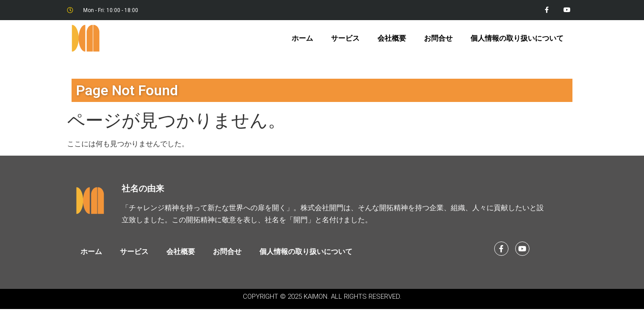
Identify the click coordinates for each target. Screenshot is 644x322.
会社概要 (392, 38)
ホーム (302, 38)
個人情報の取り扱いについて (517, 38)
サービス (345, 38)
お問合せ (438, 38)
